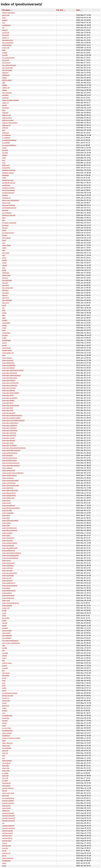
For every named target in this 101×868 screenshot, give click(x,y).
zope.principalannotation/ (12, 553)
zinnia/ (5, 265)
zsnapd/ (5, 653)
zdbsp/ (5, 155)
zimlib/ (4, 260)
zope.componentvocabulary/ (13, 473)
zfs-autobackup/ (8, 798)
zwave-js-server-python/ (11, 738)
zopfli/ (4, 610)
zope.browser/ (7, 455)
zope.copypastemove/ (10, 485)
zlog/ (4, 741)
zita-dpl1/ (6, 293)
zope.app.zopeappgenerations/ (14, 448)
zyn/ (4, 713)
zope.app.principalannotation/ (13, 420)
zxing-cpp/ (6, 701)
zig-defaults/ (7, 748)
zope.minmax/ (7, 540)
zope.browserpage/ (9, 460)
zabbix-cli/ (6, 88)
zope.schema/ (7, 568)
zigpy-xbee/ (6, 245)
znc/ (4, 23)
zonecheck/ (6, 348)
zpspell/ (5, 628)
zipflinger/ (6, 273)
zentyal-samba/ (8, 801)
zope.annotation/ (8, 368)
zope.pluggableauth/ (10, 548)
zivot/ (4, 305)
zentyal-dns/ (7, 841)
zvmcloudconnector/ (10, 693)
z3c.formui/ (6, 63)
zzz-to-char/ (7, 728)
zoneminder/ (7, 45)
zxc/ (4, 758)
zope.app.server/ (8, 438)
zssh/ (4, 658)
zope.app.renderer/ (9, 428)
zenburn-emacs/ (8, 188)
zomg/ (4, 345)
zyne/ (4, 851)
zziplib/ (5, 53)
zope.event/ (7, 503)
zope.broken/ (7, 761)
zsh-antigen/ (7, 638)
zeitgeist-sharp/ (8, 173)
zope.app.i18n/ (8, 410)
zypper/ (5, 721)
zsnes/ (5, 656)
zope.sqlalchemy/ (9, 583)
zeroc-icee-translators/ (11, 200)
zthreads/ (6, 675)
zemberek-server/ (9, 183)
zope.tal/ (5, 776)
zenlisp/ (5, 195)
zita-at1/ (5, 283)
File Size (60, 10)
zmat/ (4, 328)
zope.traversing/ (8, 598)
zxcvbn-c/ (6, 698)
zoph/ (4, 613)
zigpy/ (4, 248)
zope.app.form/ (8, 403)
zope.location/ (7, 533)
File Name (6, 10)
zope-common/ (8, 360)
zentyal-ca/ (6, 853)
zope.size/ (6, 771)
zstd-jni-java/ (7, 663)
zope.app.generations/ (11, 405)
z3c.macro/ (6, 763)
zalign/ (5, 90)
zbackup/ (5, 133)
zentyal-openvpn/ (9, 818)
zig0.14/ (5, 751)
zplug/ (4, 626)
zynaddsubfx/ (7, 716)
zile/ (4, 250)
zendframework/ (8, 193)
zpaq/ (4, 620)
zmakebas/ (6, 323)
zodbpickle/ (6, 340)
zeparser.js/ (6, 198)
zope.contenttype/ (9, 483)
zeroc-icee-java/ (8, 793)
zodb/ (4, 338)
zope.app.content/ (9, 388)
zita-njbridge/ (7, 300)
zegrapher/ (6, 168)
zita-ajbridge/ (7, 280)
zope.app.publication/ (10, 423)
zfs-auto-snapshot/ (9, 223)
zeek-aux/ (6, 165)
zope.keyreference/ (9, 528)
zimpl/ (4, 263)
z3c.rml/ (5, 778)
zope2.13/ (6, 608)
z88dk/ (5, 85)
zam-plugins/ (7, 93)
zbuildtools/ (6, 861)
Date (78, 10)
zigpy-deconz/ (7, 743)
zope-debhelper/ (8, 363)
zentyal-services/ (8, 821)
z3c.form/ (6, 60)
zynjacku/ (6, 718)
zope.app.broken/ (9, 380)
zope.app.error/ (8, 395)
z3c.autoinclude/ (8, 58)
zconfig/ (5, 153)
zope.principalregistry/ (10, 555)
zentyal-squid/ (7, 831)
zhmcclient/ (6, 238)
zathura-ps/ (6, 125)
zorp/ (4, 616)
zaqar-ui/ (5, 103)
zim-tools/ (6, 253)
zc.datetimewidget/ (9, 140)
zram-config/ (7, 631)
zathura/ (5, 128)
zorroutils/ (6, 618)
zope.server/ (7, 578)
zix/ (3, 308)
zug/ (4, 681)
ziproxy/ (5, 278)
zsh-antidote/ (7, 635)
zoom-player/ (7, 358)
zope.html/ (6, 515)
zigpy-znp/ (6, 746)
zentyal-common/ (9, 828)
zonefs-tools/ (7, 350)
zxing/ (4, 703)
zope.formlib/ (7, 510)
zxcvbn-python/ (8, 788)
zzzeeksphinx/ (7, 731)
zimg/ (4, 258)
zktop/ (4, 313)
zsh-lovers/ (6, 786)
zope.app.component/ (10, 383)
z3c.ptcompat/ (7, 68)
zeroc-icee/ (6, 203)
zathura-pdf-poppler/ (10, 123)
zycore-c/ (6, 706)
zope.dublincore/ (8, 498)
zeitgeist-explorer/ (9, 170)
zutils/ (4, 688)
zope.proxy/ (7, 560)
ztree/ (4, 678)
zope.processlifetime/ (10, 558)
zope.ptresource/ (8, 563)
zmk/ (4, 330)
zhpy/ (4, 240)
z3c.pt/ (5, 791)
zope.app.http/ (7, 408)
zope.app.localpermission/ (12, 415)
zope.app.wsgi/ (8, 443)
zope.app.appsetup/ (10, 373)
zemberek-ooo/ (8, 180)
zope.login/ (6, 535)
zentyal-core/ (7, 836)
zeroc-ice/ (6, 15)
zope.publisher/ (8, 565)
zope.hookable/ (8, 513)
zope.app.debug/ (8, 390)
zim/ (4, 255)
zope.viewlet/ (7, 605)
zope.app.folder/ (8, 400)
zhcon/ (5, 235)
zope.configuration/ (9, 475)
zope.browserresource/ (11, 463)
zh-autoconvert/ (8, 233)
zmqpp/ (5, 335)
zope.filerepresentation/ (11, 508)
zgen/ (4, 230)
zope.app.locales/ (9, 413)
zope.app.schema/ (9, 433)
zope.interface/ (8, 858)
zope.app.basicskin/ (10, 378)
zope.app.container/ (10, 385)
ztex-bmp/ (6, 673)
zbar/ (4, 18)
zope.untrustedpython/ (11, 603)
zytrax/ (5, 723)
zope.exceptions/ (9, 505)
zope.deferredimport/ (10, 490)
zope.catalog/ (7, 468)
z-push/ (5, 55)
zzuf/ (4, 726)
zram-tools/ (6, 633)
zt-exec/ (5, 668)
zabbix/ (5, 20)
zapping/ (5, 98)
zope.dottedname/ (9, 495)
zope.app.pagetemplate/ (11, 418)
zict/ (4, 243)
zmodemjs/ (6, 333)
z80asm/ (5, 73)
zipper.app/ (6, 275)
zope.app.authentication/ (11, 375)
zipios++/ (5, 38)
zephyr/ (5, 30)
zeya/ (4, 856)
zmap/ (4, 325)
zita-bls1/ (5, 285)
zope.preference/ (9, 550)
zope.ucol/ (6, 601)
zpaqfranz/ (6, 736)
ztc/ (3, 671)
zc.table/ (5, 773)
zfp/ (3, 220)
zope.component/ (9, 470)
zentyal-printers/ (8, 803)
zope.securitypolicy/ (10, 573)
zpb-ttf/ (5, 623)
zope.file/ (5, 766)
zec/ (4, 160)
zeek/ (4, 863)
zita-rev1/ (6, 303)
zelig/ (4, 178)
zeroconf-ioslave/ (9, 205)
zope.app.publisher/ (10, 425)
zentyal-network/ (8, 816)
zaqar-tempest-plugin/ (10, 100)
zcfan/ (4, 148)
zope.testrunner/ (8, 595)
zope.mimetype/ (8, 538)
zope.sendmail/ (8, 575)
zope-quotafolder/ (9, 365)
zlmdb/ (5, 320)
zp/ (3, 823)
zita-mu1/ (6, 298)
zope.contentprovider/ (10, 480)
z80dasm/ (6, 75)
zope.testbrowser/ (9, 590)
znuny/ (5, 843)
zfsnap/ (5, 228)
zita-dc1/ (5, 290)
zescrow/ (5, 796)
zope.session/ (7, 580)
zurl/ (4, 686)
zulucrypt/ (6, 48)
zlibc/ (4, 318)
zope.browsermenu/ (10, 458)
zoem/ (4, 343)
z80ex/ (5, 78)
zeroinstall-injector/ (9, 208)
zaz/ (4, 130)
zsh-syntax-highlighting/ (11, 643)
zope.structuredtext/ (10, 586)
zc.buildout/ (6, 135)
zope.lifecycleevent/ (10, 530)
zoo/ (4, 355)
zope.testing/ (7, 593)
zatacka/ (5, 113)
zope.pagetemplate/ (10, 543)
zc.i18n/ (5, 781)
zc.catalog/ (6, 138)
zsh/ (4, 645)
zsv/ (4, 756)
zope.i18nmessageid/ (10, 520)
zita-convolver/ (8, 288)
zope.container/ (8, 478)
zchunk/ (5, 150)
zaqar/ (4, 105)
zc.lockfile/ (6, 143)
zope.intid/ (6, 525)
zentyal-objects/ (8, 826)
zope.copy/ (6, 806)
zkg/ (4, 310)
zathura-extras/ (8, 120)
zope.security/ (7, 570)
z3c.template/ (7, 70)
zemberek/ (6, 185)
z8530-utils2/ (7, 80)
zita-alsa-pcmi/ (8, 40)
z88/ (4, 83)
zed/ (4, 163)
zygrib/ (5, 711)
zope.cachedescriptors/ (11, 465)
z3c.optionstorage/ (9, 65)
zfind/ (4, 866)
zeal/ (4, 158)
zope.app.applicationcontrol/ (13, 370)
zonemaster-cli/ (8, 353)
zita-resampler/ (8, 43)
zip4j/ (4, 270)
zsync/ (4, 666)
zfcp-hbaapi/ (7, 213)
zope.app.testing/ (9, 440)
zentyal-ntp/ (7, 846)
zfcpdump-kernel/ (9, 215)
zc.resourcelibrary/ (9, 145)
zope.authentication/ (10, 453)
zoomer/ (5, 848)
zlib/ (4, 315)
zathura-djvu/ (7, 118)
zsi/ (3, 650)
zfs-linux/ (5, 35)
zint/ (4, 268)
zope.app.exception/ (10, 398)
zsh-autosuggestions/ (10, 641)
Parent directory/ (8, 13)
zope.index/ (6, 523)
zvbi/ (4, 50)
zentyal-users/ (7, 833)
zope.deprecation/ (9, 493)
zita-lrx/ (5, 295)
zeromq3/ (6, 33)
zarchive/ (5, 108)
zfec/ (4, 218)
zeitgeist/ (5, 175)
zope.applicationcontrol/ (11, 450)
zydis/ (4, 708)
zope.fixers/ (6, 808)
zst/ (3, 660)
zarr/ (4, 110)
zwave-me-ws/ (8, 696)
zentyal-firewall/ (8, 813)
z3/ (3, 28)
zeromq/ (5, 210)
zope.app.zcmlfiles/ (9, 445)
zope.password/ (8, 545)
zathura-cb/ (6, 115)
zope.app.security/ (9, 435)
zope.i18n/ (6, 518)
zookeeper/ (6, 25)
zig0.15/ (5, 753)
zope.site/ (6, 768)
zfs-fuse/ (5, 225)
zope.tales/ (6, 588)
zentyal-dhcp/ (7, 838)
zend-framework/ (8, 190)
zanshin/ (5, 95)
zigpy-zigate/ (7, 733)
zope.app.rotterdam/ (10, 430)
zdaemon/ (6, 811)
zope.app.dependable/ (11, 393)
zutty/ (4, 690)
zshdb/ (5, 648)
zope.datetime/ (8, 488)
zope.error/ (6, 500)
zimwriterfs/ (6, 783)
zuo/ (4, 683)
